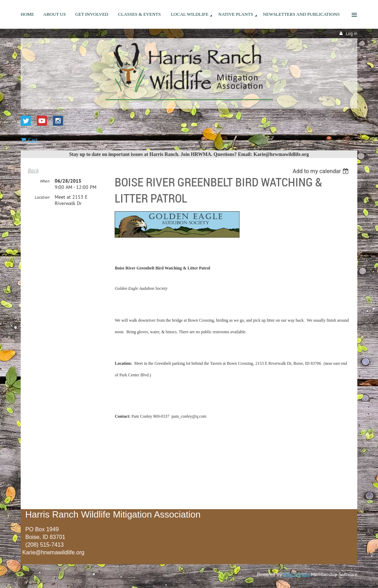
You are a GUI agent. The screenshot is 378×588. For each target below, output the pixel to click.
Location (42, 197)
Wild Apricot (296, 574)
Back (33, 170)
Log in (352, 33)
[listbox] (321, 171)
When (45, 181)
